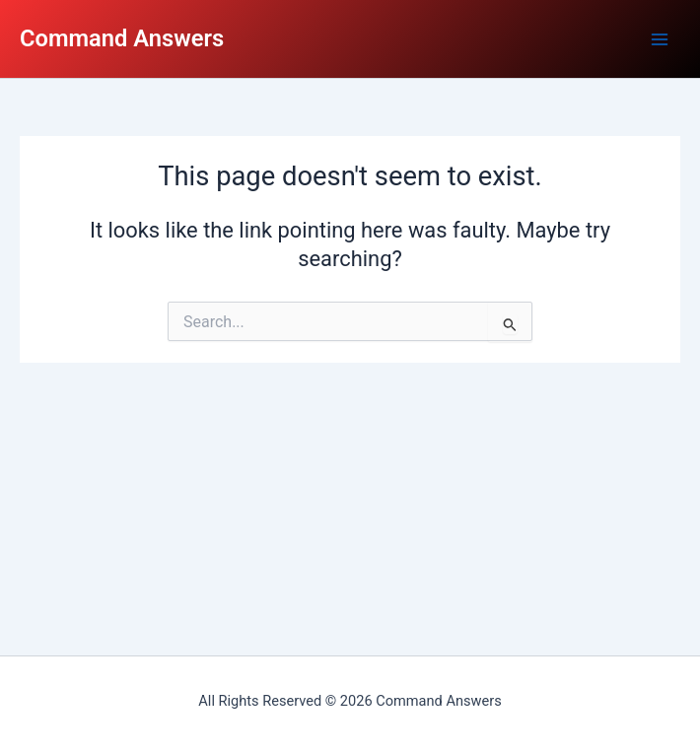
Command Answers (122, 38)
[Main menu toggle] (660, 39)
